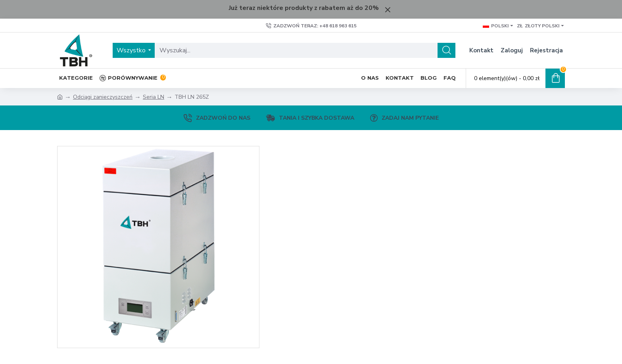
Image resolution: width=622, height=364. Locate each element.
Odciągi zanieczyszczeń (103, 97)
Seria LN (154, 97)
